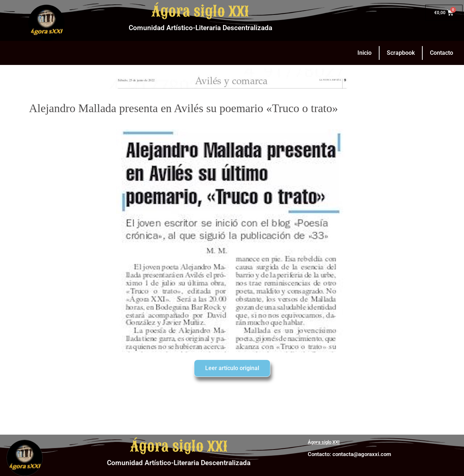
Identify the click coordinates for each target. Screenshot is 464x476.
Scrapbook (401, 53)
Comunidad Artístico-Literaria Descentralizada (200, 28)
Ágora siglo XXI (200, 12)
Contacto (442, 53)
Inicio (364, 53)
